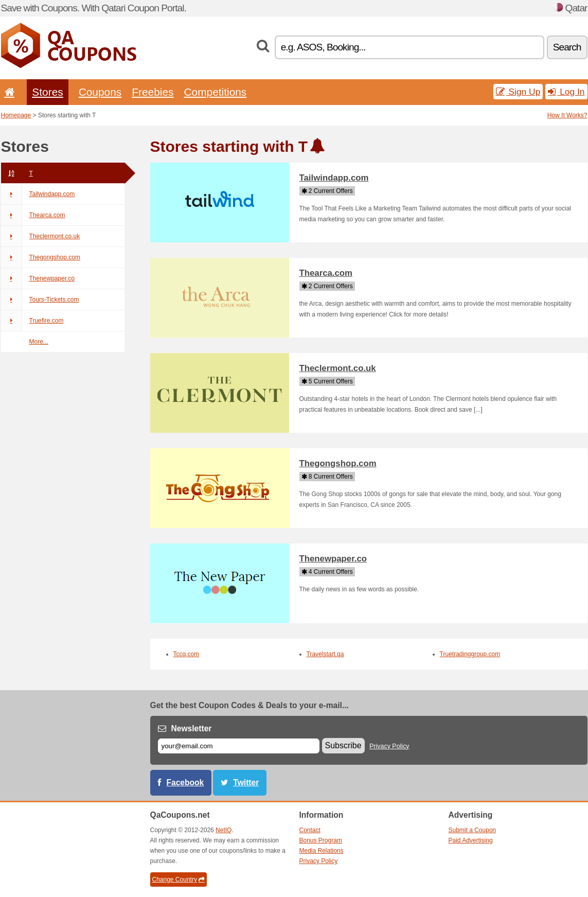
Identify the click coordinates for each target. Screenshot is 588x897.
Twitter (246, 782)
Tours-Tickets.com (40, 300)
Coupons (100, 92)
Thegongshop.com (41, 257)
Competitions (215, 92)
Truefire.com (32, 321)
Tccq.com (186, 654)
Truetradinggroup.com (470, 654)
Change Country (179, 880)
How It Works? (567, 115)
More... (39, 342)
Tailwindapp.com (38, 194)
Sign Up (518, 92)
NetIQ (224, 830)
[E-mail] (239, 746)
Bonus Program (321, 840)
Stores (47, 92)
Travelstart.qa (325, 654)
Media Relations (322, 851)
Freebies (153, 92)
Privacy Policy (389, 746)
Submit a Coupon (473, 830)
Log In (566, 92)
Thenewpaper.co (38, 278)
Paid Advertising (471, 840)
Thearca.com (33, 215)
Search (567, 47)
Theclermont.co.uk (41, 236)
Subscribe (343, 745)
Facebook (185, 782)
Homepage (16, 115)
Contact (310, 830)
